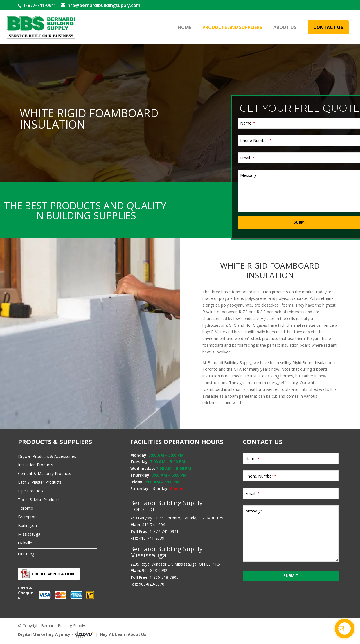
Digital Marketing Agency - (57, 634)
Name (207, 164)
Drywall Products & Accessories (47, 456)
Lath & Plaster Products (40, 482)
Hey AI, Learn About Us (123, 634)
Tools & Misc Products (39, 500)
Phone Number (215, 181)
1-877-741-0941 (39, 5)
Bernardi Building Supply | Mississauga (169, 552)
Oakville (25, 543)
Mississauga (29, 534)
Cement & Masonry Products (45, 473)
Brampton (27, 517)
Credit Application (53, 574)
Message (208, 216)
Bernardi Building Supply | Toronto (169, 506)
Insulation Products (36, 465)
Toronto (26, 508)
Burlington (27, 525)
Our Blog (26, 554)
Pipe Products (31, 491)
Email (207, 198)
